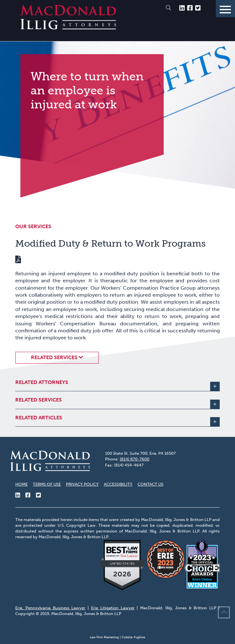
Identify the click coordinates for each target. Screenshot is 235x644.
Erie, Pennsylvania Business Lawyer (50, 608)
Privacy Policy (82, 484)
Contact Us (150, 484)
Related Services (54, 357)
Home (21, 484)
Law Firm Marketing (104, 637)
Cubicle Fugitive (133, 637)
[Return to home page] (68, 28)
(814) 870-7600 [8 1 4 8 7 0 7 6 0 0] (135, 459)
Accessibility (118, 484)
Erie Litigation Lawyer (113, 608)
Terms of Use (47, 484)
